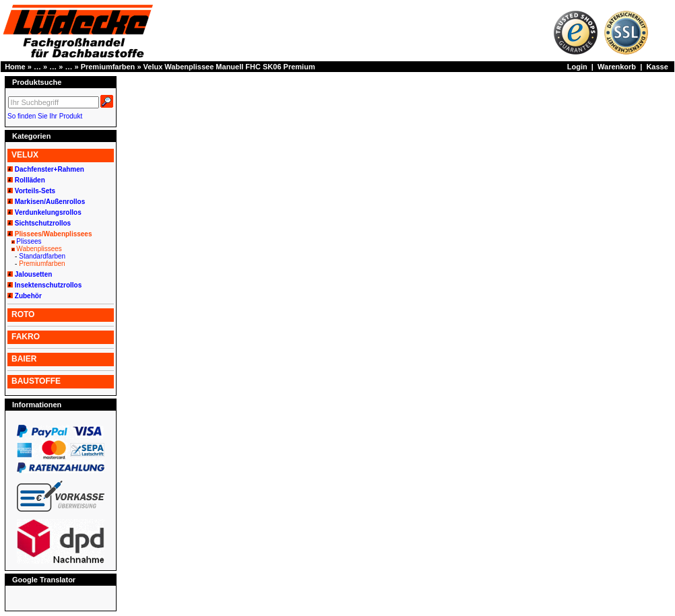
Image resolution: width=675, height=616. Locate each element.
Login (577, 67)
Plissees (29, 241)
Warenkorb (617, 67)
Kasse (657, 67)
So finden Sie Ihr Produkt (45, 116)
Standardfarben (42, 256)
